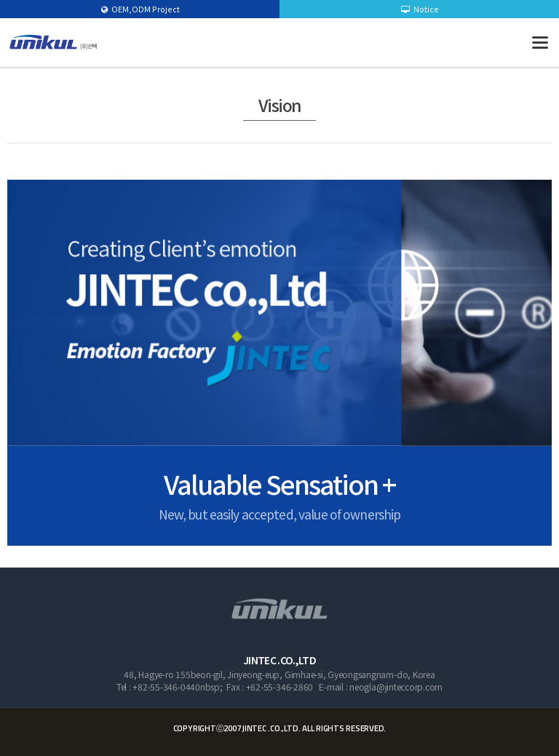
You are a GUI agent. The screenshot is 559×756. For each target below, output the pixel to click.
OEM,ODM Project (140, 9)
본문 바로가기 (0, 0)
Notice (420, 9)
